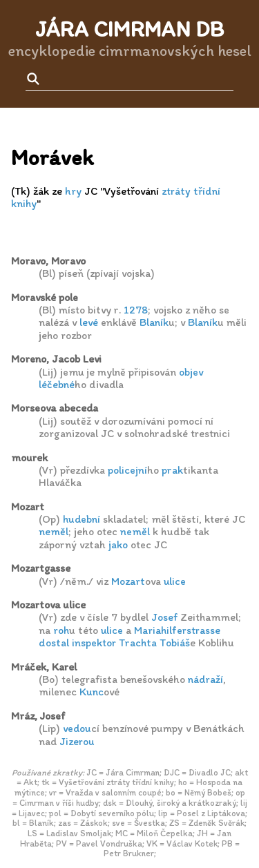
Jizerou (77, 741)
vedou (77, 728)
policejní (127, 470)
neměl (54, 531)
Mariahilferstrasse (177, 630)
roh (61, 630)
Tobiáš (175, 643)
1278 (136, 310)
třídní (207, 191)
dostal (54, 643)
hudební (81, 519)
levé (89, 322)
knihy (24, 203)
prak (172, 470)
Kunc (92, 692)
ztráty (176, 191)
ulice (175, 581)
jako (118, 544)
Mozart (128, 581)
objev (191, 372)
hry (73, 191)
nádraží (205, 679)
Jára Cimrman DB (129, 29)
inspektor (94, 643)
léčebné (57, 384)
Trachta (138, 643)
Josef (165, 617)
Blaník (154, 322)
